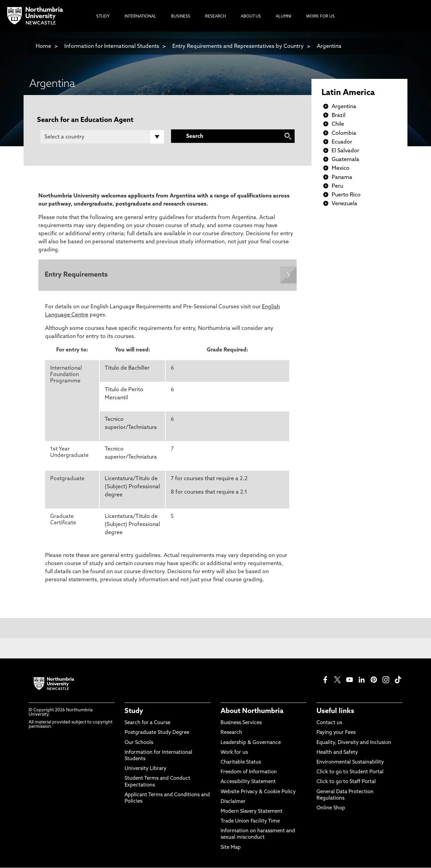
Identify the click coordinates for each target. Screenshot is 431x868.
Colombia (344, 133)
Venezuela (344, 204)
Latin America (348, 93)
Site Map (231, 848)
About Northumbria (252, 712)
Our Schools (139, 743)
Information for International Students (112, 46)
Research (231, 733)
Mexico (341, 168)
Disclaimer (233, 802)
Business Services (241, 723)
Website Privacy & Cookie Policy (258, 792)
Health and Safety (337, 753)
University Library (145, 769)
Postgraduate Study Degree (157, 733)
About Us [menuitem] (251, 17)
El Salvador (345, 151)
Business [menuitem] (181, 17)
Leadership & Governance (251, 743)
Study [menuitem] (103, 17)
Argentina (329, 46)
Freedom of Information (249, 772)
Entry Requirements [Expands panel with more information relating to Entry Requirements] (77, 275)
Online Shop (331, 809)
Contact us (329, 723)
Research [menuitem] (215, 17)
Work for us (234, 753)
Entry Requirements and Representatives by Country (238, 46)
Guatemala (345, 160)
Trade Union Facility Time (250, 822)
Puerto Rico (346, 195)
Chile (338, 124)
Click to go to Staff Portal (346, 783)
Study (134, 712)
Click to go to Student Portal (350, 772)
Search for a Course (147, 723)
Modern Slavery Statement (252, 812)
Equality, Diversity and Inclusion (354, 743)
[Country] (102, 137)
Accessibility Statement (248, 783)
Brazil (339, 116)
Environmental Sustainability (350, 763)
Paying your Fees (336, 733)
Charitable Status (241, 763)
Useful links (335, 712)
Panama (342, 178)
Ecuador (342, 142)
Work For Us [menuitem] (320, 17)
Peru (337, 186)
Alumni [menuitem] (284, 17)
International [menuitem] (140, 17)
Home (43, 46)
